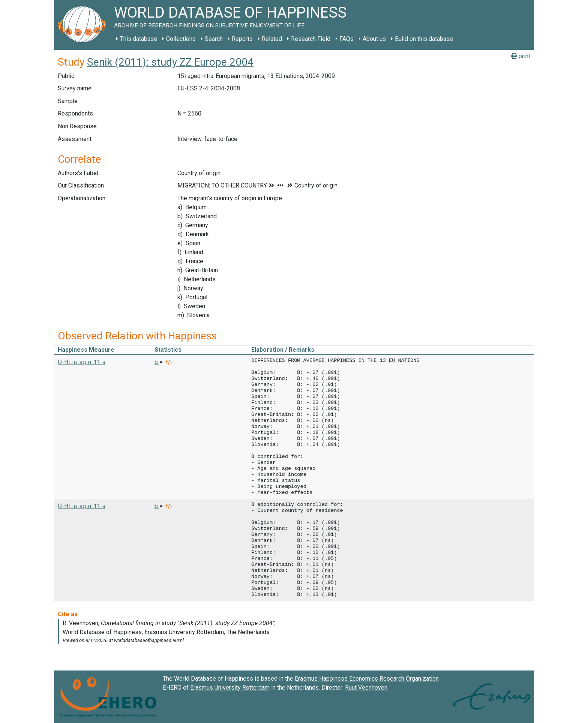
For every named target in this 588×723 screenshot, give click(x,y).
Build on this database (424, 39)
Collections (181, 39)
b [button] (157, 362)
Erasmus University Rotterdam (230, 688)
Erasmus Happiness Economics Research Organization (367, 679)
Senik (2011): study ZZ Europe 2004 (170, 62)
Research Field (311, 39)
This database (139, 39)
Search (214, 39)
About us (374, 39)
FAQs (346, 39)
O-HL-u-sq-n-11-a (82, 362)
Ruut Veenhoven (366, 688)
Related (272, 39)
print (521, 56)
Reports (242, 39)
